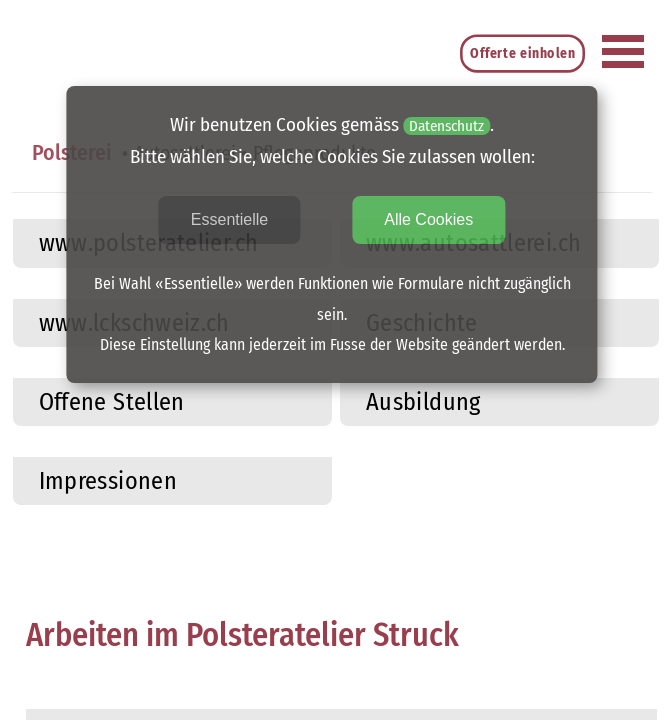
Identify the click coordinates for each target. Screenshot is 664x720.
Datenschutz (446, 126)
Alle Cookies (428, 219)
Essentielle (229, 219)
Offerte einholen (523, 53)
